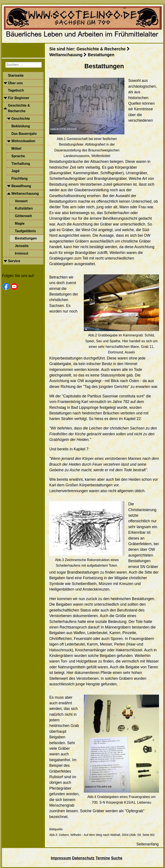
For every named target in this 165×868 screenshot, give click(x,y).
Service (14, 261)
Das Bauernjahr (24, 134)
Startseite (16, 75)
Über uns (15, 83)
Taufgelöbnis (25, 231)
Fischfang (20, 178)
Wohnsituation (23, 141)
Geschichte (21, 119)
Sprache (18, 156)
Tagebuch (16, 90)
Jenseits (22, 246)
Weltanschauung (25, 194)
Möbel (16, 149)
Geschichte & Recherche (19, 108)
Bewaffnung (21, 186)
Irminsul (21, 253)
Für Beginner (19, 98)
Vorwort (21, 201)
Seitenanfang (148, 844)
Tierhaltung (21, 164)
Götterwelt (23, 216)
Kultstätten (24, 208)
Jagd (15, 171)
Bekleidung (21, 126)
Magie (20, 223)
